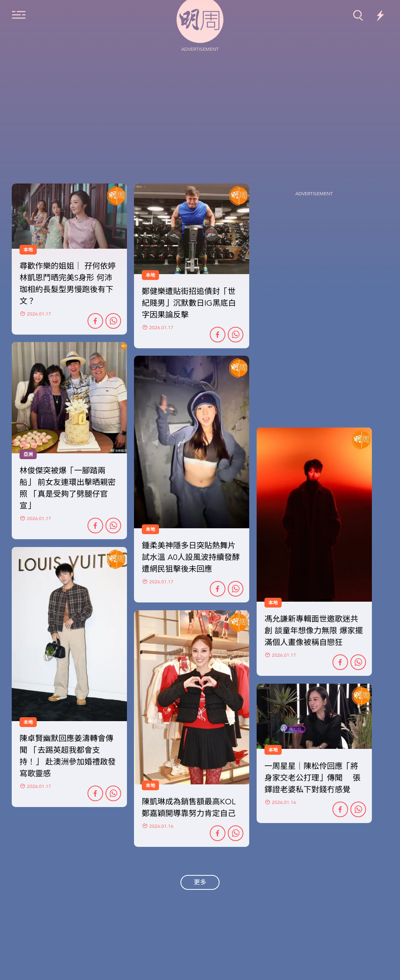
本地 (150, 529)
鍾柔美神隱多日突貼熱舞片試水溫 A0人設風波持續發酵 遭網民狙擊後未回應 (191, 557)
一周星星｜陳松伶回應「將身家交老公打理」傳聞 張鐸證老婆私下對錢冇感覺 (312, 778)
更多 (200, 882)
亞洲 (28, 454)
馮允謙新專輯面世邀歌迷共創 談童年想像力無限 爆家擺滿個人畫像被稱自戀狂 (314, 631)
